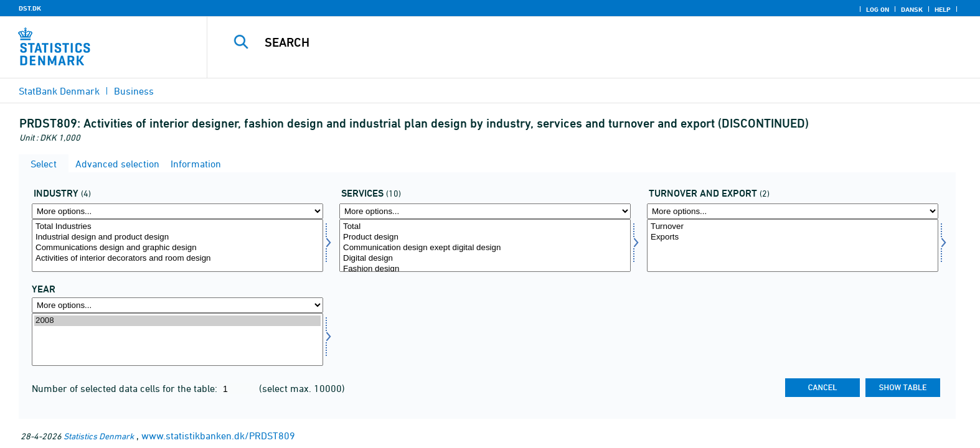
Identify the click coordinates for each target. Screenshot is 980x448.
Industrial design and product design (177, 237)
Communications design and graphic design (177, 248)
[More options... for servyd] (485, 211)
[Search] (565, 42)
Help (943, 9)
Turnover (793, 227)
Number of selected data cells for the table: (126, 388)
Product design (485, 237)
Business (134, 91)
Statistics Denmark (99, 436)
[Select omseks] (793, 245)
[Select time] (177, 339)
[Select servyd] (485, 245)
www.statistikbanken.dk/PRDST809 (218, 436)
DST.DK (30, 8)
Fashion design (485, 269)
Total (485, 227)
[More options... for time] (177, 305)
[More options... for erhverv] (177, 211)
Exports (793, 237)
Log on (878, 9)
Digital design (485, 259)
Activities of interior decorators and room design (177, 259)
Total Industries (177, 227)
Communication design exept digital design (485, 248)
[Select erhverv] (177, 245)
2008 (177, 321)
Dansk (912, 9)
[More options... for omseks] (793, 211)
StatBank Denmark (59, 91)
